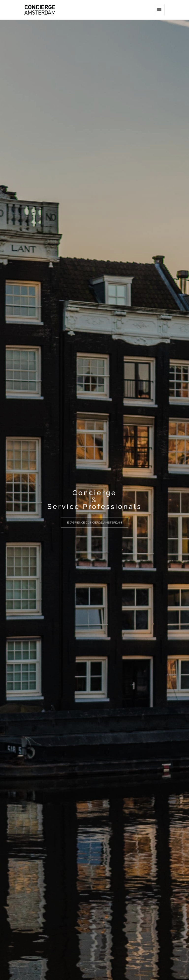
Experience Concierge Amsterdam (94, 523)
